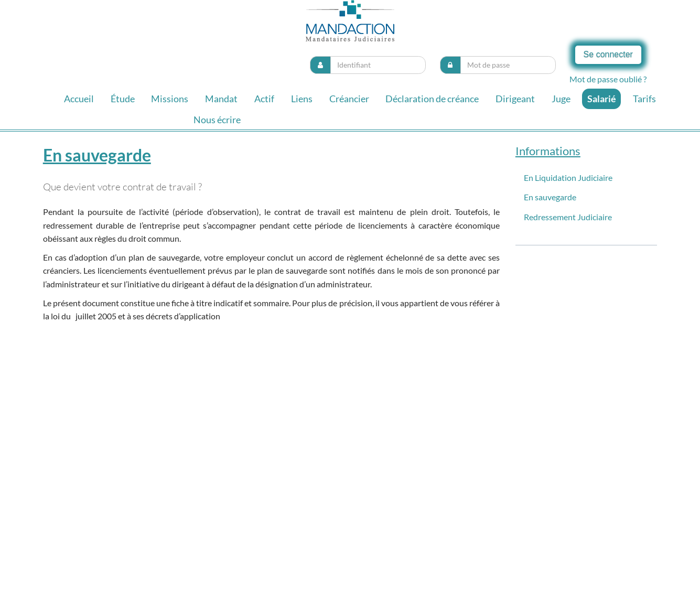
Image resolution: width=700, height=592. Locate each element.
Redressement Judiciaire (568, 217)
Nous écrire (217, 120)
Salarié (602, 99)
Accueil (79, 99)
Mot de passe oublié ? (608, 79)
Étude (123, 99)
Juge (561, 99)
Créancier (349, 99)
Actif (264, 99)
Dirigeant (515, 99)
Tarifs (644, 99)
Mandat (221, 99)
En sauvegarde (550, 197)
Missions (170, 99)
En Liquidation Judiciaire (568, 177)
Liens (302, 99)
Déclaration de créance (432, 99)
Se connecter (608, 54)
